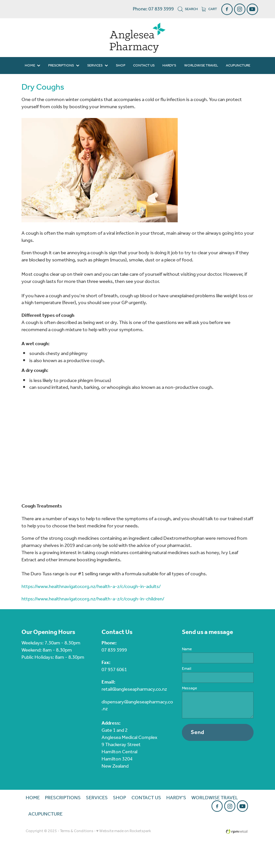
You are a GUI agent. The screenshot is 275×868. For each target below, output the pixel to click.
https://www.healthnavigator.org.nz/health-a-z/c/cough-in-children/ (93, 599)
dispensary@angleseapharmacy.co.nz (137, 706)
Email (187, 669)
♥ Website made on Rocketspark (124, 831)
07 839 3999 (114, 650)
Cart (209, 9)
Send (197, 732)
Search (188, 9)
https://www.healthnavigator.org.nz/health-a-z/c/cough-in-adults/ (91, 587)
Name (187, 649)
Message (189, 688)
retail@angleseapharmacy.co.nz (134, 689)
